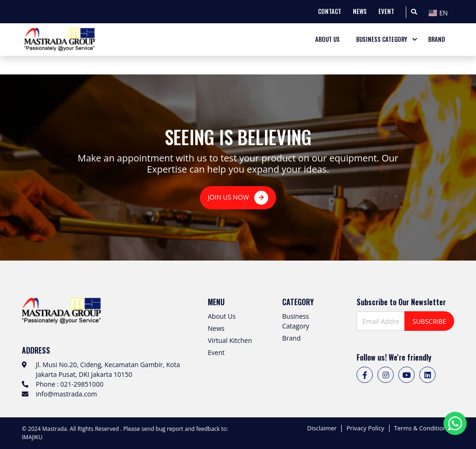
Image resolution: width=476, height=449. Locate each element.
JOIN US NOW (238, 198)
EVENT (386, 11)
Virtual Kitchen (230, 340)
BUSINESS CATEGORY (382, 39)
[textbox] (440, 13)
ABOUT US (327, 39)
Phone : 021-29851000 (69, 384)
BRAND (436, 39)
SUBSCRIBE (429, 321)
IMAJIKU (32, 437)
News (216, 328)
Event (216, 352)
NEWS (360, 11)
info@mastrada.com (66, 394)
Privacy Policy (365, 429)
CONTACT (330, 11)
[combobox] (440, 12)
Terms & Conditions (422, 429)
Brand (291, 338)
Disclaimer (322, 429)
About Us (222, 316)
